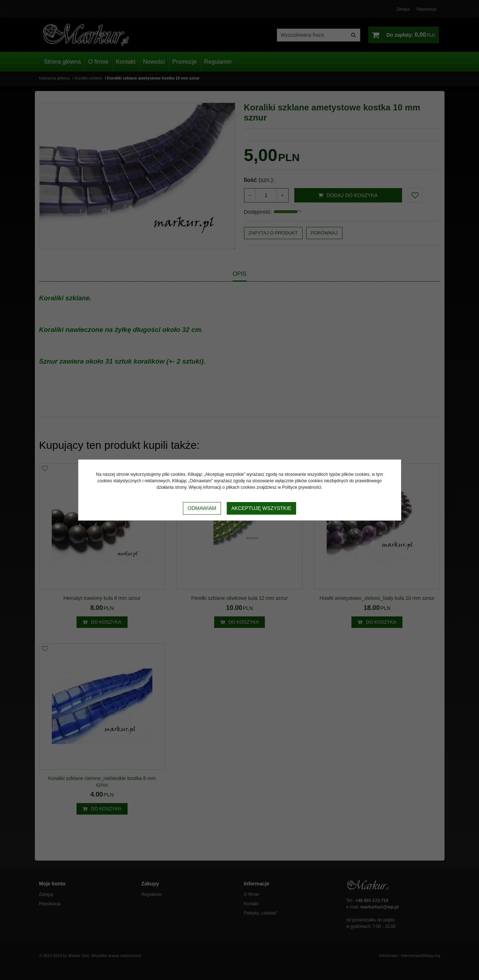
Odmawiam (202, 508)
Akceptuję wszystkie (261, 508)
